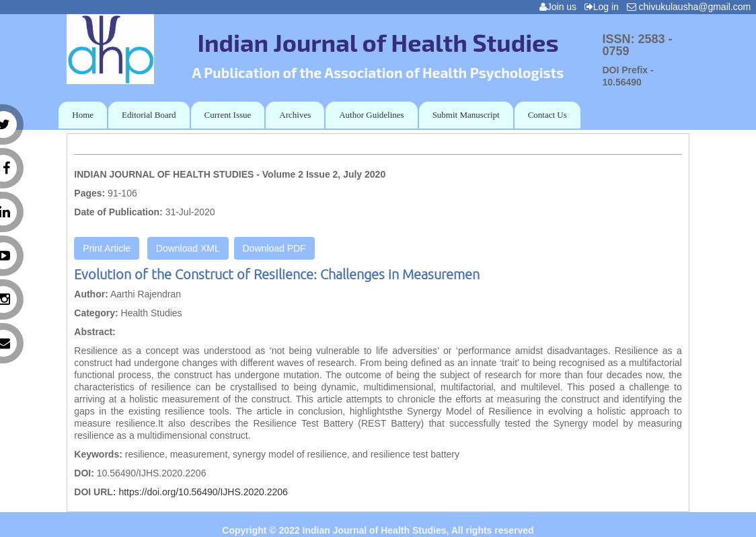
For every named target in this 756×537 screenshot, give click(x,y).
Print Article (107, 248)
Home (83, 115)
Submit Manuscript (466, 115)
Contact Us (547, 115)
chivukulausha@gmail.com (691, 7)
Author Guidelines (371, 115)
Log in (604, 7)
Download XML (188, 248)
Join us (561, 7)
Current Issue (228, 115)
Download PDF (274, 248)
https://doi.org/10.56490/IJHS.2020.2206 (203, 492)
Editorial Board (149, 115)
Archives (295, 115)
